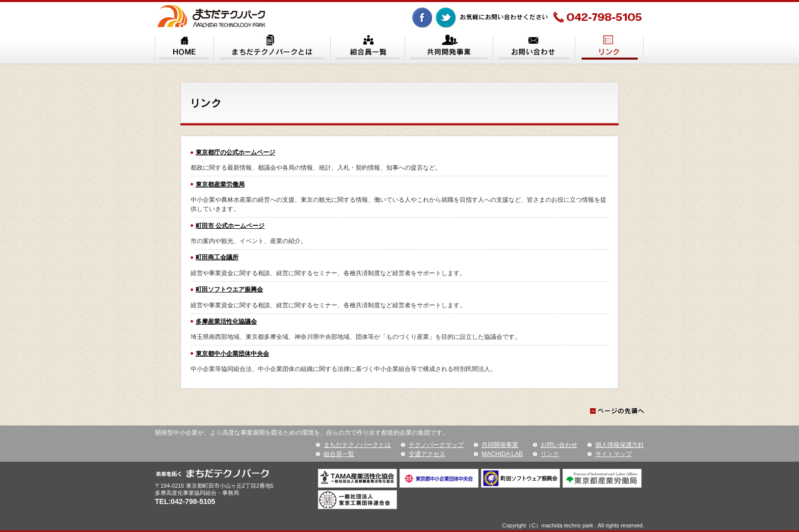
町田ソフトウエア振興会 (229, 289)
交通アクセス (427, 454)
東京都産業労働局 (220, 184)
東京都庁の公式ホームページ (235, 152)
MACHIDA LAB (502, 454)
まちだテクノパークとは (357, 445)
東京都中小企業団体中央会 (232, 354)
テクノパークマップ (436, 445)
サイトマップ (614, 454)
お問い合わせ (559, 445)
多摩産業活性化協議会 (226, 322)
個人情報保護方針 (620, 445)
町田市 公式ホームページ (230, 226)
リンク (550, 454)
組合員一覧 (339, 454)
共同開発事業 (500, 445)
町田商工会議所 (217, 257)
